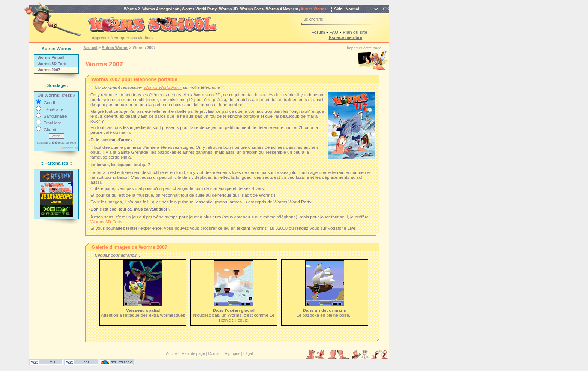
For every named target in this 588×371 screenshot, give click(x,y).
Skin (338, 9)
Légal (248, 354)
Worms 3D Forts (52, 64)
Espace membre (346, 37)
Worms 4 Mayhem (282, 9)
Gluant (50, 129)
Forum (318, 32)
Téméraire (53, 109)
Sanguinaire (55, 116)
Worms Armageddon (161, 9)
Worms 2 (132, 9)
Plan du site (355, 32)
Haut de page (193, 354)
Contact (215, 354)
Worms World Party (199, 9)
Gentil (49, 102)
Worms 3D (228, 9)
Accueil (90, 48)
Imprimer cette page (364, 48)
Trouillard (52, 123)
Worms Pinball (51, 58)
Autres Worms (314, 9)
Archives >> (69, 148)
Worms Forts (252, 9)
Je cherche (314, 19)
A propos (233, 354)
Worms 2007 (49, 70)
